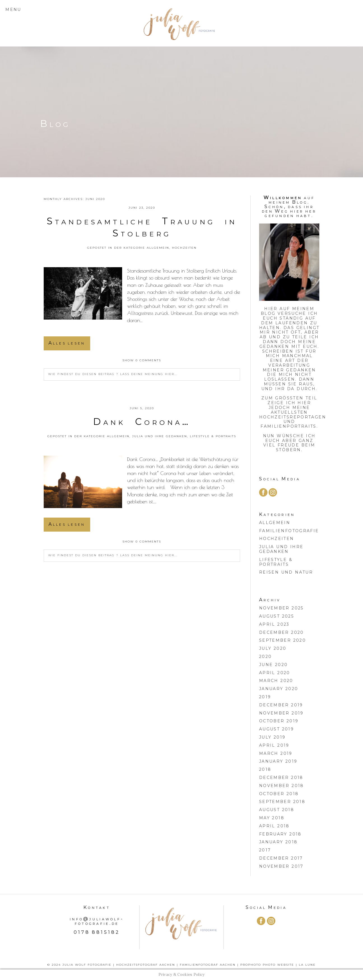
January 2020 (279, 689)
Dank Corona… (142, 422)
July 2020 (273, 648)
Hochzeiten (184, 248)
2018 (265, 769)
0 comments (142, 360)
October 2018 (279, 794)
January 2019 (278, 761)
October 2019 (279, 721)
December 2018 (281, 778)
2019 (265, 697)
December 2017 (281, 858)
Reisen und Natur (286, 572)
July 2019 (272, 737)
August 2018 (277, 810)
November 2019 (281, 713)
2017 (265, 850)
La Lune (307, 965)
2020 (266, 657)
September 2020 (282, 640)
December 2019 (281, 705)
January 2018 (278, 842)
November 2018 (281, 786)
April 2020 (275, 673)
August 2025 (276, 616)
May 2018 (272, 818)
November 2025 (281, 608)
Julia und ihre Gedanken (160, 436)
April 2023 (274, 624)
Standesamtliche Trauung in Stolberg (142, 227)
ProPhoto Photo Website (267, 965)
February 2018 (280, 834)
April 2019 (274, 745)
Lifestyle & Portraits (213, 436)
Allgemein (158, 248)
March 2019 (276, 753)
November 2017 (281, 866)
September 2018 (282, 802)
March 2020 (276, 681)
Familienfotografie (289, 531)
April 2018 (274, 826)
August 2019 (276, 729)
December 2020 (281, 632)
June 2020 (274, 665)
